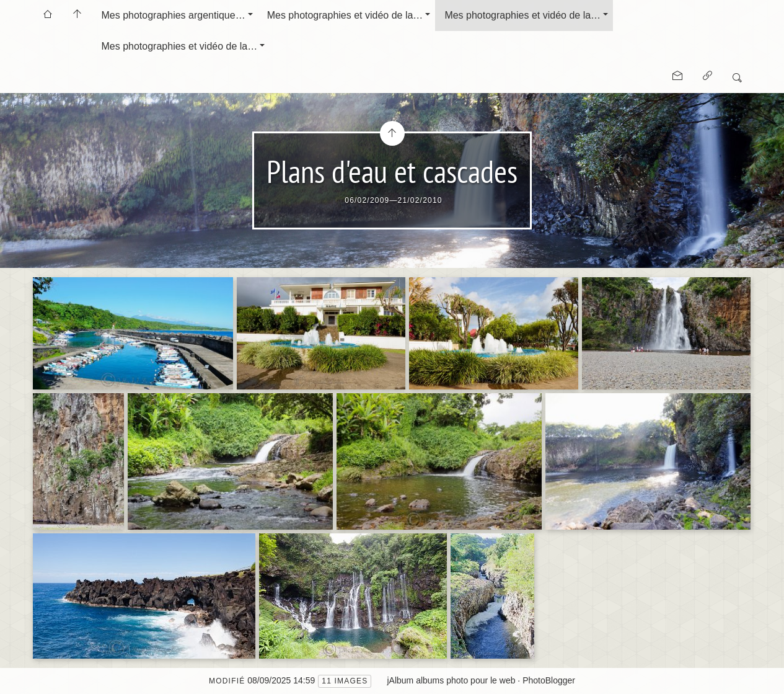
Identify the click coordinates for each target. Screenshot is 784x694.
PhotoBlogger (549, 680)
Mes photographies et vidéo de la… (345, 15)
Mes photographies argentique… (174, 15)
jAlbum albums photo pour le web (451, 680)
